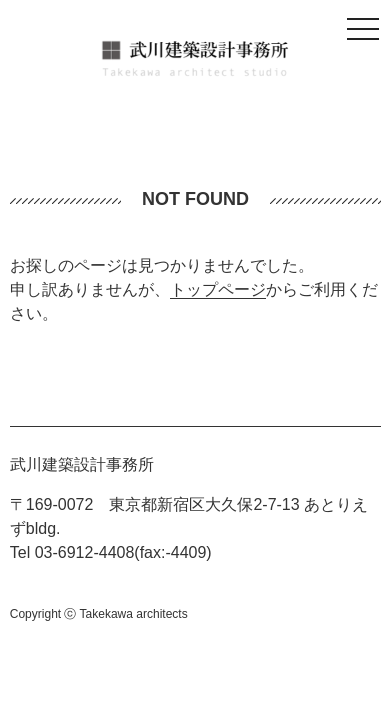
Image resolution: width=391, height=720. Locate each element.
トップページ (218, 289)
